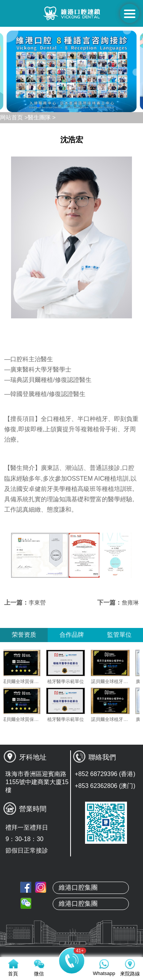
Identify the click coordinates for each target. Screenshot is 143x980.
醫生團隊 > (42, 117)
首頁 (72, 900)
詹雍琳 (130, 603)
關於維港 (72, 918)
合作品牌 (72, 635)
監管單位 (119, 635)
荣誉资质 (24, 635)
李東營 (37, 603)
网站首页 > (14, 117)
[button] (38, 106)
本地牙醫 (72, 936)
